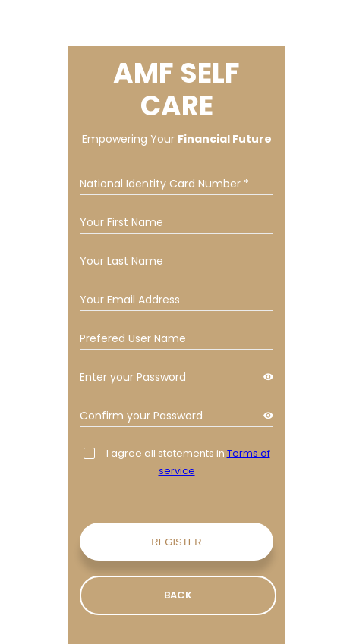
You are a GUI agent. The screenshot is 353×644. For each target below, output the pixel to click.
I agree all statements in (177, 462)
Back (178, 595)
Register (176, 542)
